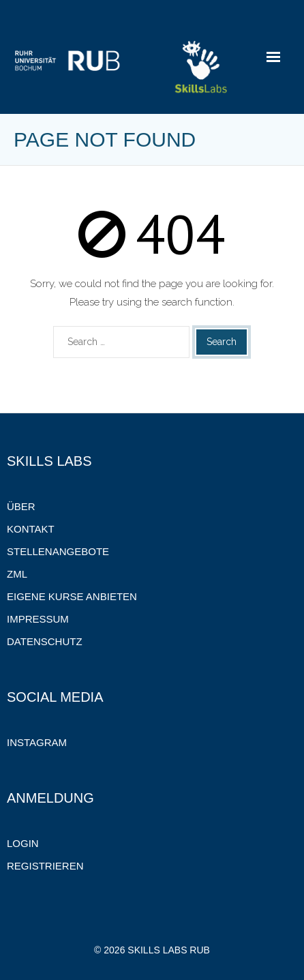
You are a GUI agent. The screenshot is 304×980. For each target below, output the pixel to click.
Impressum (38, 619)
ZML (17, 574)
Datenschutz (45, 641)
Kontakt (31, 529)
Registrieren (45, 866)
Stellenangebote (58, 551)
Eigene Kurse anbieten (72, 596)
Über (21, 506)
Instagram (37, 742)
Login (23, 843)
